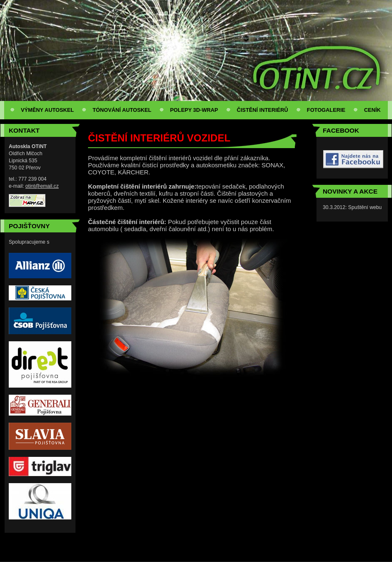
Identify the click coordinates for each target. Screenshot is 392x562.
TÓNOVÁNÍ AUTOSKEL (122, 110)
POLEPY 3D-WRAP (194, 110)
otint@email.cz (42, 186)
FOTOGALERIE (326, 110)
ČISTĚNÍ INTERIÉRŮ (263, 110)
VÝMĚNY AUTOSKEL (47, 110)
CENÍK (372, 110)
